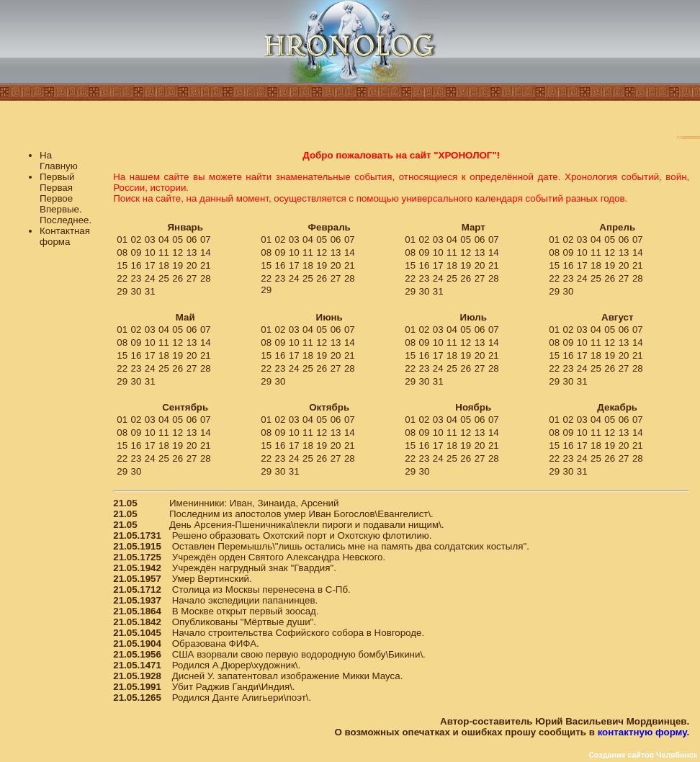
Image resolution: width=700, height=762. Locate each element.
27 (192, 278)
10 (150, 252)
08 (122, 252)
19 (178, 265)
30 (136, 291)
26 (178, 278)
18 (164, 265)
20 (192, 265)
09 (136, 252)
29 (122, 291)
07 (206, 239)
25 (164, 278)
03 (150, 239)
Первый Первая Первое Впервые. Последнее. (66, 198)
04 (164, 239)
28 (206, 278)
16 (136, 265)
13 (192, 252)
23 (136, 278)
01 (122, 239)
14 (206, 252)
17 (150, 265)
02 (136, 239)
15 (122, 265)
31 (150, 291)
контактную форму (642, 732)
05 (178, 239)
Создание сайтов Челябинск (643, 755)
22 (122, 278)
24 (150, 278)
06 (192, 239)
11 (164, 252)
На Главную (59, 161)
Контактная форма (65, 236)
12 (178, 252)
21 (206, 265)
